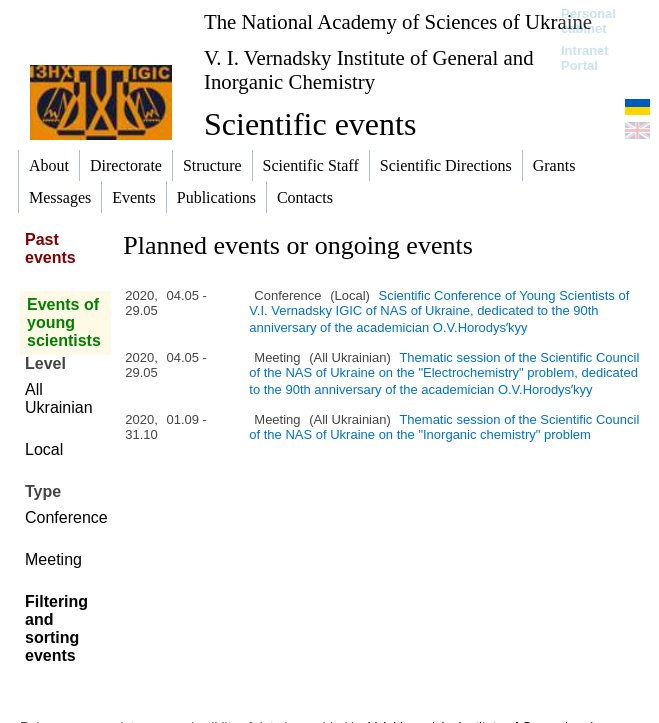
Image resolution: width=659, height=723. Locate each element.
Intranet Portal (585, 58)
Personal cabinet (588, 21)
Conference (66, 517)
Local (44, 449)
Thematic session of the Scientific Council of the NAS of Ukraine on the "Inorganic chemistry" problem (444, 427)
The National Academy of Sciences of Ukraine (398, 21)
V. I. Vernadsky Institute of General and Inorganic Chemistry (369, 69)
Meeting (53, 559)
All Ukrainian (59, 398)
